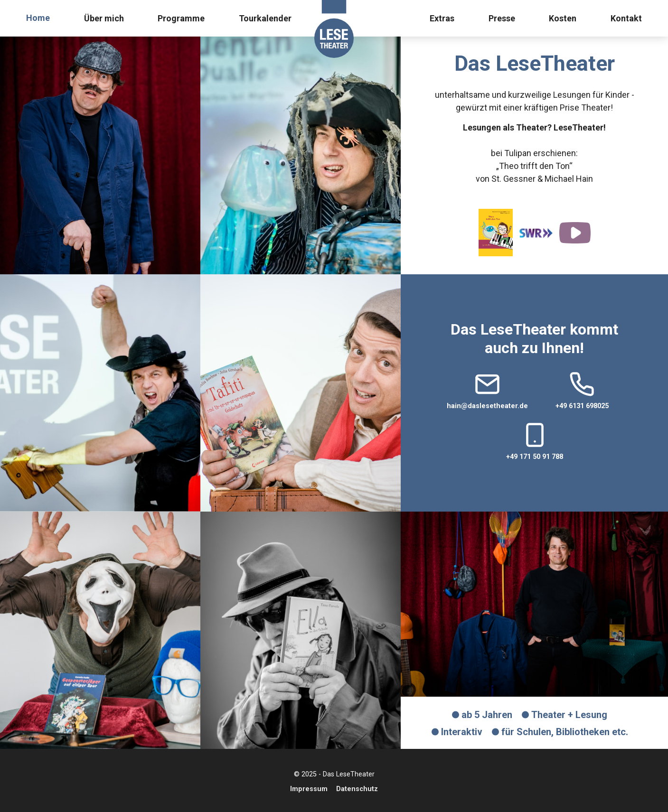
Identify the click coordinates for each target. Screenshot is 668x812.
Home (38, 18)
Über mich (104, 18)
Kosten (563, 18)
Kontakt (626, 18)
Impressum (309, 789)
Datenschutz (357, 789)
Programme (181, 18)
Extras (442, 18)
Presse (502, 18)
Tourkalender (265, 18)
